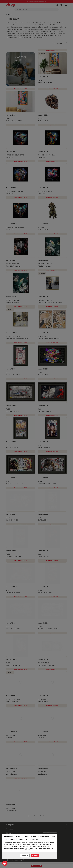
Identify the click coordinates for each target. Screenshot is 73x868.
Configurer (25, 856)
